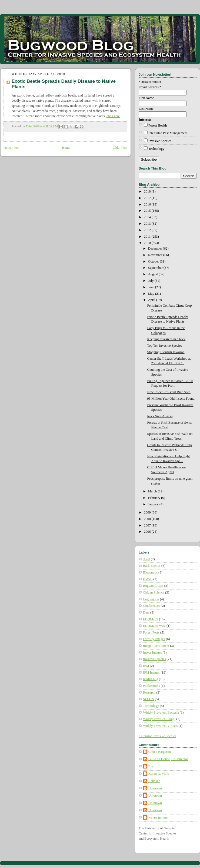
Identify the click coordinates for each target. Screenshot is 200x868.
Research (149, 693)
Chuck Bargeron (160, 752)
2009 (148, 512)
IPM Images (151, 672)
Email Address (150, 87)
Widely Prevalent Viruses (160, 726)
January (154, 504)
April (152, 300)
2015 (148, 211)
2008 (148, 519)
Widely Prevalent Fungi (159, 719)
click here (113, 116)
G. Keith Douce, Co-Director (168, 759)
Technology (156, 149)
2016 (148, 204)
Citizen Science (154, 592)
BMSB (148, 579)
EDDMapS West (154, 626)
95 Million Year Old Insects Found (171, 399)
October (154, 261)
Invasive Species (160, 141)
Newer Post (11, 148)
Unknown (155, 788)
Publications (151, 686)
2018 (148, 191)
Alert (146, 559)
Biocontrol (150, 572)
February (155, 498)
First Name (146, 98)
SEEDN (149, 699)
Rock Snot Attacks (160, 416)
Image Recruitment (156, 646)
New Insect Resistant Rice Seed (169, 392)
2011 (148, 237)
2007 (148, 525)
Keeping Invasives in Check (166, 339)
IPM (146, 666)
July (151, 281)
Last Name (146, 109)
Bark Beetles (152, 566)
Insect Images (152, 652)
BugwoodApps (153, 586)
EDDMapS (151, 619)
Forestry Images (154, 639)
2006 (148, 532)
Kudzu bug (151, 679)
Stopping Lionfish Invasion (166, 352)
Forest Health (158, 125)
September (156, 268)
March (153, 491)
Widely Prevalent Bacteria (161, 713)
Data (146, 612)
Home (66, 148)
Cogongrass (151, 599)
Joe (151, 766)
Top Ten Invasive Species (165, 346)
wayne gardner (159, 817)
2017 (148, 198)
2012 (148, 230)
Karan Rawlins (159, 774)
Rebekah (154, 781)
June (152, 287)
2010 (148, 243)
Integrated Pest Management (168, 133)
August (154, 274)
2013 (148, 224)
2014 (148, 217)
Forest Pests (151, 632)
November (156, 255)
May (152, 294)
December (156, 249)
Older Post (120, 148)
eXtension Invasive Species (157, 736)
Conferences (151, 606)
